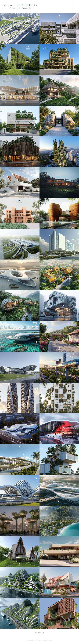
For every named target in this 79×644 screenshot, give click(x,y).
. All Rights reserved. (46, 640)
